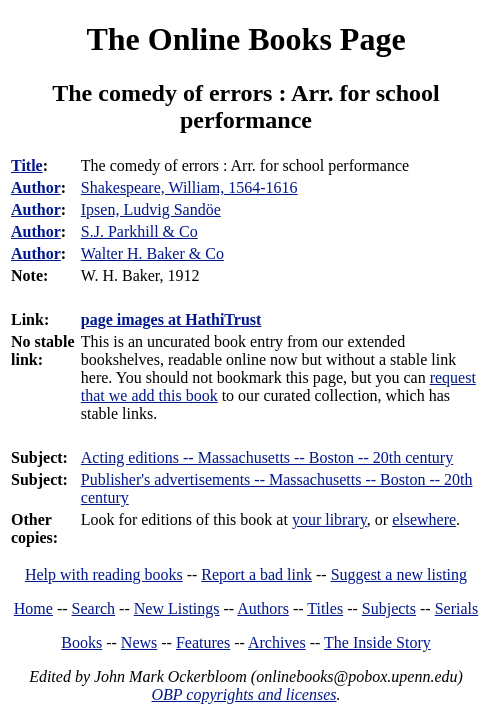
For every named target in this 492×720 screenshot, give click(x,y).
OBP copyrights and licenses (243, 694)
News (139, 642)
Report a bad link (256, 574)
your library (329, 519)
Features (203, 642)
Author (36, 187)
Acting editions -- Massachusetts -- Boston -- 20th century (267, 457)
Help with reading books (104, 574)
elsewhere (424, 519)
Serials (457, 608)
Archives (277, 642)
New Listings (177, 608)
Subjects (389, 608)
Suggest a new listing (399, 574)
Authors (263, 608)
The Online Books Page (245, 39)
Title (27, 165)
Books (81, 642)
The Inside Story (377, 642)
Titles (325, 608)
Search (94, 608)
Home (33, 608)
